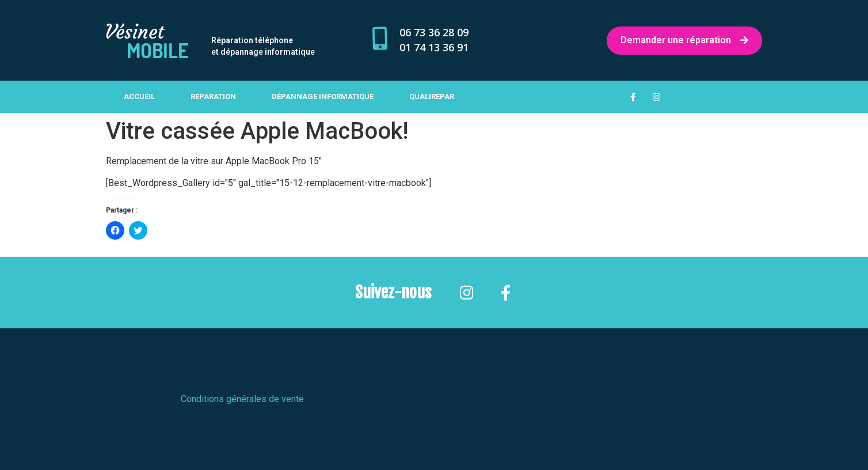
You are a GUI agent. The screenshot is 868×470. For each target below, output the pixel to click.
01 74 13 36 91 (434, 47)
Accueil (139, 96)
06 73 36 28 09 (434, 32)
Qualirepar (432, 96)
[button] (147, 41)
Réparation (213, 96)
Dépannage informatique (323, 96)
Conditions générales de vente (242, 399)
